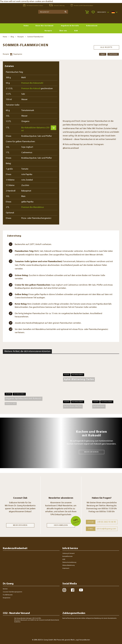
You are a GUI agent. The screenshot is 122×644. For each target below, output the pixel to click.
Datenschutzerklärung (69, 562)
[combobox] (53, 12)
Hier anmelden (61, 525)
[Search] (66, 12)
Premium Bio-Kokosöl (31, 89)
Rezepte (21, 37)
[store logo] (12, 18)
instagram (64, 590)
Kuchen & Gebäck (19, 394)
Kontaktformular (67, 556)
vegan (103, 54)
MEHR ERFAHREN (91, 452)
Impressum (66, 568)
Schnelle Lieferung (57, 5)
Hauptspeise (18, 54)
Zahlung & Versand (68, 553)
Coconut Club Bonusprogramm (13, 592)
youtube (81, 590)
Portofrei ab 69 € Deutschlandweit (82, 5)
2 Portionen (113, 54)
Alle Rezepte (106, 46)
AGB (64, 559)
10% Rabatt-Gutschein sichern (33, 5)
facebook (73, 590)
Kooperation (7, 598)
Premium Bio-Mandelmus (33, 207)
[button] (103, 12)
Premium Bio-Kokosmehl (32, 83)
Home (5, 37)
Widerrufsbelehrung (69, 565)
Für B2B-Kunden (8, 595)
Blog (12, 37)
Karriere (5, 589)
